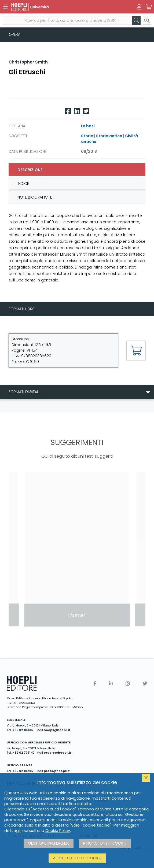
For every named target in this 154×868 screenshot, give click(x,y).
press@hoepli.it (57, 771)
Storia (87, 136)
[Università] (68, 7)
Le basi (88, 126)
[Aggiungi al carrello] (136, 351)
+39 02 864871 (23, 730)
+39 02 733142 (23, 753)
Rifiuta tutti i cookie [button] (105, 843)
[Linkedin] (77, 111)
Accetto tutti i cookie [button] (77, 858)
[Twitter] (86, 111)
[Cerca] (136, 20)
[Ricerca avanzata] (147, 20)
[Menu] (5, 7)
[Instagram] (128, 684)
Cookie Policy (58, 831)
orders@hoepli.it (58, 753)
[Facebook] (68, 111)
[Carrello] (149, 7)
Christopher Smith (28, 62)
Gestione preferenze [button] (49, 843)
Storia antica (109, 136)
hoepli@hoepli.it (57, 730)
